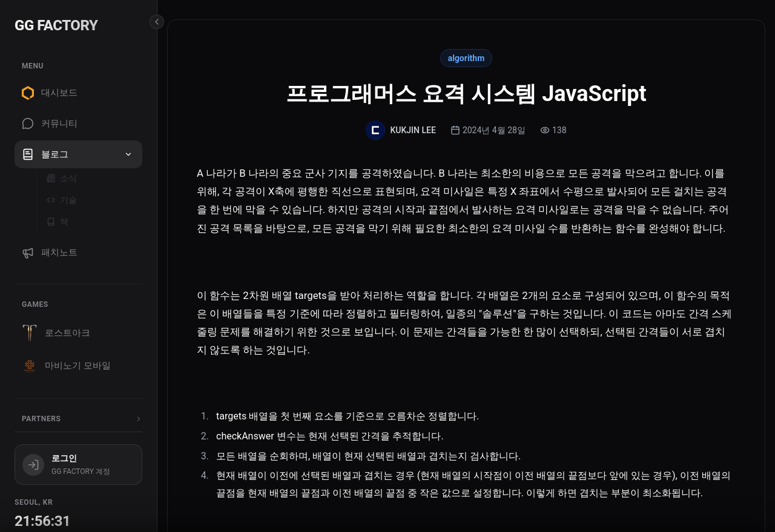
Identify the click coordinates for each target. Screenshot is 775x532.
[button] (128, 154)
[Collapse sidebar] (157, 22)
